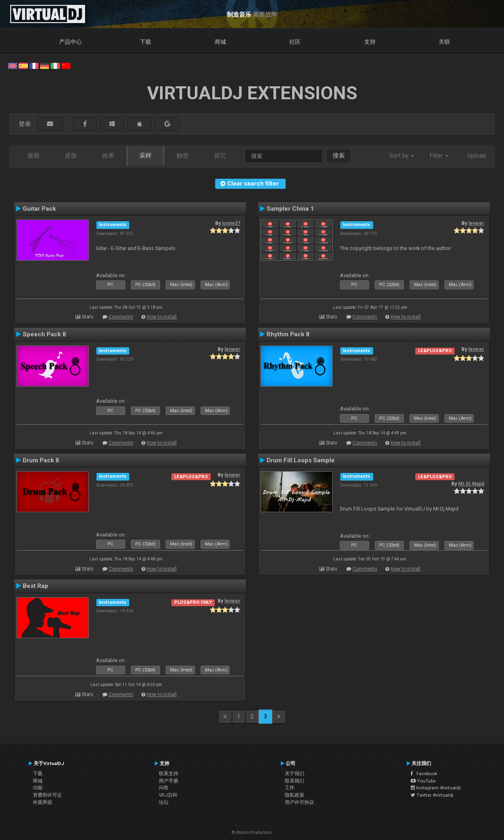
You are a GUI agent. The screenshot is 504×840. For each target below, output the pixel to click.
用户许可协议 (299, 802)
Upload (477, 156)
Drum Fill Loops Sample (301, 460)
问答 (164, 788)
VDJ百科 (168, 795)
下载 (145, 42)
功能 (38, 788)
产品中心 (70, 42)
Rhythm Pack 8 (288, 334)
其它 (220, 156)
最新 (34, 156)
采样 (145, 156)
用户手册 (169, 781)
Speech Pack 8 (44, 334)
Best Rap (35, 586)
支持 (370, 42)
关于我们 (295, 774)
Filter (439, 156)
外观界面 (43, 802)
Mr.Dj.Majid (471, 484)
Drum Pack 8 (41, 460)
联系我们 (295, 781)
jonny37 (231, 223)
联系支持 (169, 774)
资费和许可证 (47, 795)
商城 (220, 42)
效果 (108, 156)
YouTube (423, 781)
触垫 (183, 156)
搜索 (339, 156)
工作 (290, 788)
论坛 (164, 802)
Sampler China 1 (290, 209)
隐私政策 (295, 795)
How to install (162, 317)
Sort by (402, 156)
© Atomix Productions (252, 833)
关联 (444, 42)
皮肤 (71, 156)
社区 (295, 42)
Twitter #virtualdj (432, 795)
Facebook (424, 774)
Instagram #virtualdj (436, 788)
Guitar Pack (39, 209)
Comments (121, 317)
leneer (476, 223)
